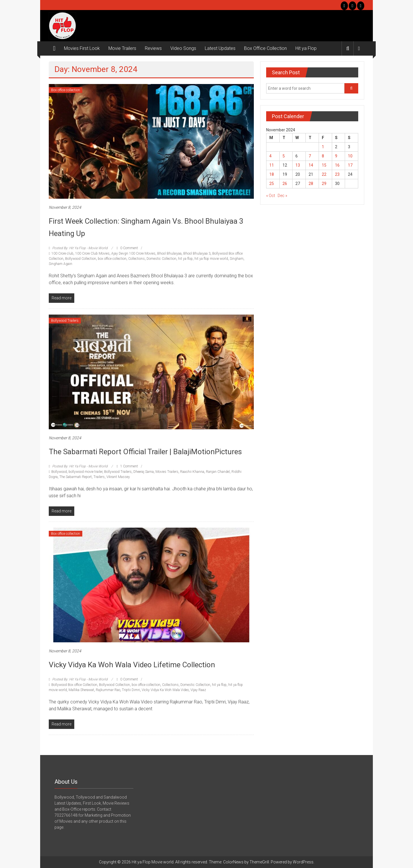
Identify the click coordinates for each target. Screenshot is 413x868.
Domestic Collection (161, 259)
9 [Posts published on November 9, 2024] (336, 156)
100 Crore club (62, 253)
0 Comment (127, 248)
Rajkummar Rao (108, 690)
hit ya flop (185, 259)
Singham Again (61, 264)
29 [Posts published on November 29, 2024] (324, 184)
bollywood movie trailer (85, 472)
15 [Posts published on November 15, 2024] (324, 165)
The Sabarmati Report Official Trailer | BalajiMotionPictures (145, 452)
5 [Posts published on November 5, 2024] (284, 156)
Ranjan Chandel (218, 472)
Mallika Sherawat (81, 690)
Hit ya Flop (306, 48)
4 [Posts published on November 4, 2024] (270, 156)
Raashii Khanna (192, 472)
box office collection (112, 259)
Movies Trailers (167, 472)
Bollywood (59, 472)
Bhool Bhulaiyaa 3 (197, 253)
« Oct (271, 196)
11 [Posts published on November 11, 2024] (272, 165)
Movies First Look (82, 48)
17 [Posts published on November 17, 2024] (350, 165)
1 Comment (127, 466)
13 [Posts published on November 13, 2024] (298, 165)
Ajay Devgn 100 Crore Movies (133, 253)
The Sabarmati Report (76, 477)
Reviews (153, 48)
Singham (237, 259)
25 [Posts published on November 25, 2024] (272, 184)
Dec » (282, 196)
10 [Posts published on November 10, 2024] (350, 156)
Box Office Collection (265, 48)
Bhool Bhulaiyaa (169, 253)
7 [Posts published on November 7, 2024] (310, 156)
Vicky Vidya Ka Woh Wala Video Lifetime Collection (132, 665)
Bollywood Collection (81, 259)
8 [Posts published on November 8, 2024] (323, 156)
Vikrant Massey (118, 477)
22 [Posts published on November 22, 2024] (324, 174)
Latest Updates (220, 48)
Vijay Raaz (198, 690)
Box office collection (66, 90)
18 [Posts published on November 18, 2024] (272, 174)
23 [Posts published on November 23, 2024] (337, 174)
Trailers (99, 477)
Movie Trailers (122, 48)
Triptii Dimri (131, 690)
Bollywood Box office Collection (74, 685)
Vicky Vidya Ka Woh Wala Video (165, 690)
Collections (137, 259)
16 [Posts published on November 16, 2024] (337, 165)
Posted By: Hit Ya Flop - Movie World (80, 248)
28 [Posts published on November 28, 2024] (311, 184)
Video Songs (183, 48)
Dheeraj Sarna (144, 472)
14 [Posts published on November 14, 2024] (311, 165)
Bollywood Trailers (65, 321)
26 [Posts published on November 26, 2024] (285, 184)
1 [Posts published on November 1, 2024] (323, 147)
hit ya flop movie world (211, 259)
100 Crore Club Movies (92, 253)
